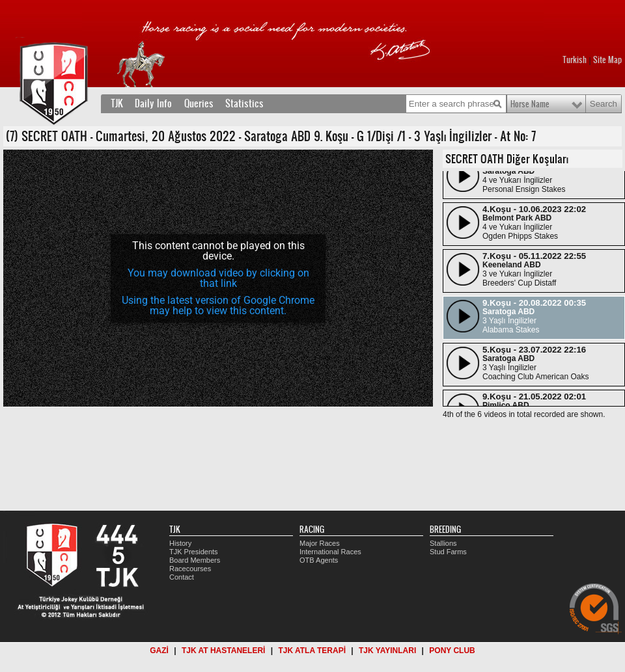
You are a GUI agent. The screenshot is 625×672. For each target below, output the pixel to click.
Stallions (443, 543)
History (180, 543)
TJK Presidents (194, 552)
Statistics (244, 103)
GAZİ (159, 651)
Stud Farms (448, 552)
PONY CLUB (452, 651)
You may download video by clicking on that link (218, 278)
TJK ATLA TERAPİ (312, 651)
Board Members (195, 560)
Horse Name (530, 104)
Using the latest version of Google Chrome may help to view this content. (218, 305)
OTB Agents (319, 560)
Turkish (575, 60)
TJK (117, 103)
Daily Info (153, 103)
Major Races (320, 543)
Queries (199, 103)
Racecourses (190, 569)
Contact (182, 577)
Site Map (607, 60)
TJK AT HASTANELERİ (223, 651)
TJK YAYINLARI (387, 651)
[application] (218, 278)
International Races (330, 552)
